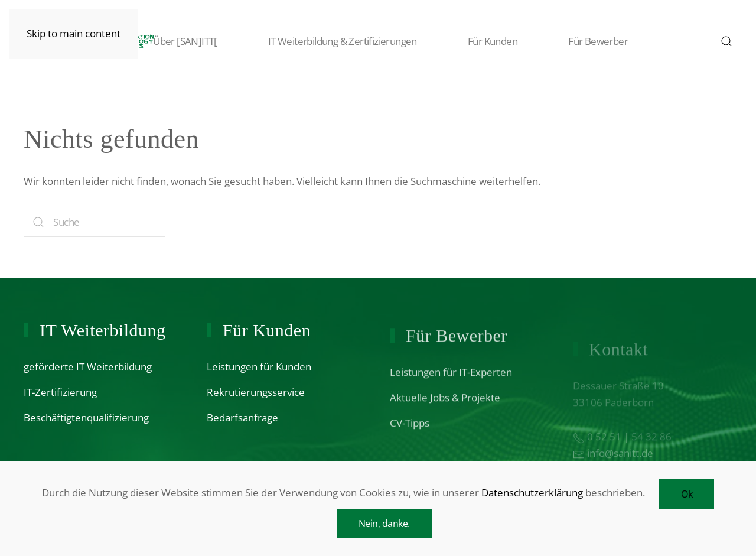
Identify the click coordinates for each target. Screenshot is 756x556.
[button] (726, 41)
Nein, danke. (384, 524)
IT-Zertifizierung (60, 392)
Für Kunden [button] (480, 41)
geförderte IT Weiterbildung (88, 367)
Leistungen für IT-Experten (451, 379)
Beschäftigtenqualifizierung (86, 417)
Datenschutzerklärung (532, 492)
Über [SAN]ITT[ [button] (173, 41)
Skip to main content (74, 33)
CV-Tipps (410, 430)
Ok (687, 494)
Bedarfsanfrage (242, 419)
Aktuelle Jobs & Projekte (445, 404)
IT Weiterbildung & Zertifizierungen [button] (330, 41)
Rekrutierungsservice (256, 394)
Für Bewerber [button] (586, 41)
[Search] (94, 222)
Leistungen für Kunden (259, 368)
